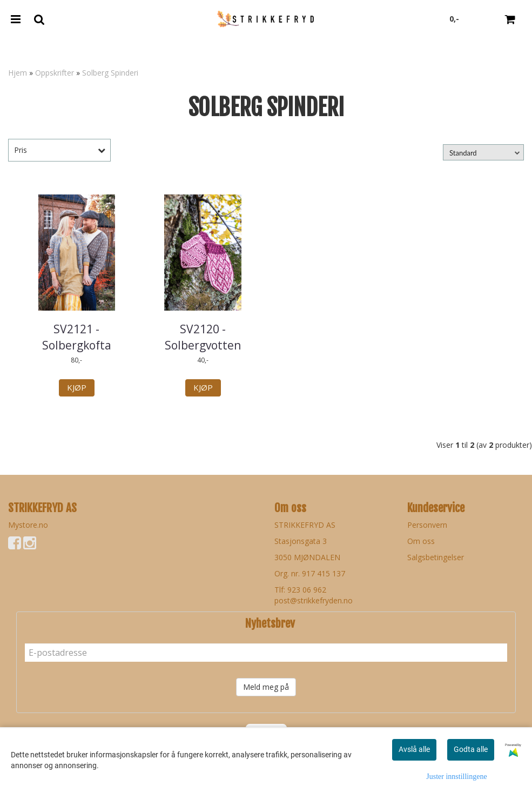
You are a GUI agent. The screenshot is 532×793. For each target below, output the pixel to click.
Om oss (421, 541)
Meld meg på (266, 687)
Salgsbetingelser (436, 557)
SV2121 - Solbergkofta (77, 337)
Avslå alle (414, 749)
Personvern (427, 525)
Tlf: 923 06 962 (300, 590)
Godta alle (471, 749)
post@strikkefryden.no (314, 600)
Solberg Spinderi (110, 73)
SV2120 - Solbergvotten (203, 337)
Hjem (18, 73)
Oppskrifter (55, 73)
